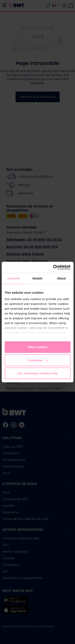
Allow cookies (37, 347)
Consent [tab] (13, 278)
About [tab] (61, 278)
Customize (38, 360)
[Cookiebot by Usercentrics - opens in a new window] (53, 267)
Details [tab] (38, 278)
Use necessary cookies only (37, 373)
